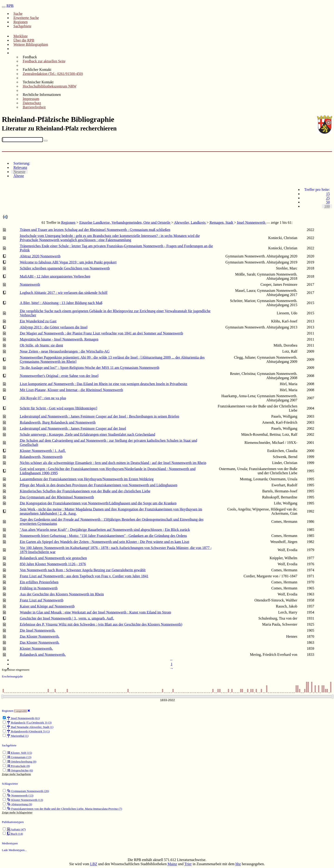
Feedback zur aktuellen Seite (44, 61)
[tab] (172, 163)
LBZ (94, 864)
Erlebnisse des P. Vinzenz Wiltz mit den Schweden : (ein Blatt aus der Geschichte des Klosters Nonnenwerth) (101, 624)
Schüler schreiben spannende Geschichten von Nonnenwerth (65, 268)
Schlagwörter (10, 784)
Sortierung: (22, 163)
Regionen (21, 22)
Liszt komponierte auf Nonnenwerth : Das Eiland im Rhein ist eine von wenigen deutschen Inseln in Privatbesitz (104, 384)
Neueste (19, 172)
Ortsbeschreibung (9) (20, 762)
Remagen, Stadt (222, 223)
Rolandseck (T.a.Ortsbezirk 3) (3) (27, 723)
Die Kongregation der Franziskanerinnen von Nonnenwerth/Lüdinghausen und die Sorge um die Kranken (98, 503)
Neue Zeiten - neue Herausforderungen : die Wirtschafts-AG (65, 351)
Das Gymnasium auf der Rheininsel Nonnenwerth (57, 497)
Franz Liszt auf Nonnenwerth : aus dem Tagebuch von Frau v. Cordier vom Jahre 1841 (84, 576)
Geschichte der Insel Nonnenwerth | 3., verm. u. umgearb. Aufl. (67, 618)
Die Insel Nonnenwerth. (38, 630)
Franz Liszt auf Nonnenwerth (42, 600)
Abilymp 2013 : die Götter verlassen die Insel (54, 327)
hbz (238, 864)
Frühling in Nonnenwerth (39, 588)
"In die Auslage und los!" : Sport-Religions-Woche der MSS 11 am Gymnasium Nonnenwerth (90, 368)
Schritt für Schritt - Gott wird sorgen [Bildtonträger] (59, 408)
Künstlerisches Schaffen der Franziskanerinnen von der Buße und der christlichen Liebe (85, 491)
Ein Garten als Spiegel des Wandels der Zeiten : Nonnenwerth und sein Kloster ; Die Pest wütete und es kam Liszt (105, 542)
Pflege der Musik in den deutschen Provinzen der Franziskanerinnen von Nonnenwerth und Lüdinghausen (99, 485)
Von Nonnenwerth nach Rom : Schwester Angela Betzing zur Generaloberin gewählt (83, 570)
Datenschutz (32, 103)
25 (328, 198)
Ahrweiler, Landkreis (190, 223)
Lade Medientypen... (14, 850)
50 (328, 202)
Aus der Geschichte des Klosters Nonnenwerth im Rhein (62, 594)
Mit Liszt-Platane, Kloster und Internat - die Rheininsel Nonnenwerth (72, 390)
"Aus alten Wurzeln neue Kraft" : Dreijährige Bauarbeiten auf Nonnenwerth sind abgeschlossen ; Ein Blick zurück (105, 530)
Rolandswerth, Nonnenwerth (41, 457)
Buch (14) (13, 834)
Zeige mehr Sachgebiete (16, 774)
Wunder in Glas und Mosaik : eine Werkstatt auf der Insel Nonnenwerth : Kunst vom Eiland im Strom (96, 612)
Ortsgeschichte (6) (18, 770)
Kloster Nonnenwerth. (36, 649)
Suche (18, 14)
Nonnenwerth (30, 284)
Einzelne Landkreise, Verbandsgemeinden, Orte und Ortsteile (125, 223)
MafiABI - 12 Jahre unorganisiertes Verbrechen (55, 276)
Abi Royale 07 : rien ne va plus (43, 398)
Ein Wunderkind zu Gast (38, 321)
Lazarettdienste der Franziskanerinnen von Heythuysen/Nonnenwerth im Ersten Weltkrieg (87, 479)
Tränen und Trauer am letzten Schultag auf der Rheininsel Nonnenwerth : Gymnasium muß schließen (95, 230)
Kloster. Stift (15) (17, 753)
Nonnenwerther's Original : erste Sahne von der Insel (59, 376)
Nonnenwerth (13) (18, 795)
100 (327, 206)
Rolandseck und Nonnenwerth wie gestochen (53, 558)
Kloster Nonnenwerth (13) (23, 800)
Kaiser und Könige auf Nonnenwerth (47, 606)
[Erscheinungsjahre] (167, 700)
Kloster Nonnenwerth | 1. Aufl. (43, 451)
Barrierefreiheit (34, 107)
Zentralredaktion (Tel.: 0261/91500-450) (53, 74)
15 (328, 194)
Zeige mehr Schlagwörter (17, 812)
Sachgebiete (22, 26)
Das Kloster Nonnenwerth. (40, 636)
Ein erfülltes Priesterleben (39, 582)
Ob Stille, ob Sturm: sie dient (42, 345)
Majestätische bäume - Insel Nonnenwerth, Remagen (59, 339)
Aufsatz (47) (14, 829)
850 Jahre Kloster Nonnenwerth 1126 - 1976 (53, 564)
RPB (10, 6)
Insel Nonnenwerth (252, 223)
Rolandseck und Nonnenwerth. (43, 655)
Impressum (31, 99)
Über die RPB (24, 40)
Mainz (172, 864)
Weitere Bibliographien (31, 44)
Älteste (19, 176)
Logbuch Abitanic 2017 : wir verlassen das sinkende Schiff (64, 293)
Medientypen (10, 843)
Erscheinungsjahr (12, 676)
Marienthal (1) (16, 736)
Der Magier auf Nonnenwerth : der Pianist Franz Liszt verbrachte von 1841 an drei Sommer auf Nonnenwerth (102, 333)
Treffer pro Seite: (317, 190)
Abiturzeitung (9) (17, 804)
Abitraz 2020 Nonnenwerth (40, 256)
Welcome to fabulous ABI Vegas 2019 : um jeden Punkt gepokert (68, 262)
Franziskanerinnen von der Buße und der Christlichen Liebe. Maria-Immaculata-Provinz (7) (62, 809)
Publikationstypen (13, 822)
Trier (188, 864)
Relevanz (20, 167)
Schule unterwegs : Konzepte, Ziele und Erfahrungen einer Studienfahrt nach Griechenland (88, 434)
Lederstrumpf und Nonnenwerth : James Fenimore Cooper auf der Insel (73, 428)
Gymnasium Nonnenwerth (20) (26, 791)
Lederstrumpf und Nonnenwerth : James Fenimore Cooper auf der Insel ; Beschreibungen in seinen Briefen (100, 416)
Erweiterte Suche (26, 18)
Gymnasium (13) (17, 757)
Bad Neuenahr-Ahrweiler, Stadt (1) (28, 727)
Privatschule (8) (16, 766)
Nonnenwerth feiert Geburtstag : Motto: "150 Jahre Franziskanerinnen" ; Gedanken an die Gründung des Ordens (103, 536)
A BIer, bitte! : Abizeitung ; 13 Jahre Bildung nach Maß (61, 303)
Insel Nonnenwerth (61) (21, 718)
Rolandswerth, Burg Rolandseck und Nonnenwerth (58, 422)
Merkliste (21, 36)
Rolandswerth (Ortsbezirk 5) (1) (26, 731)
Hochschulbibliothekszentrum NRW (50, 86)
